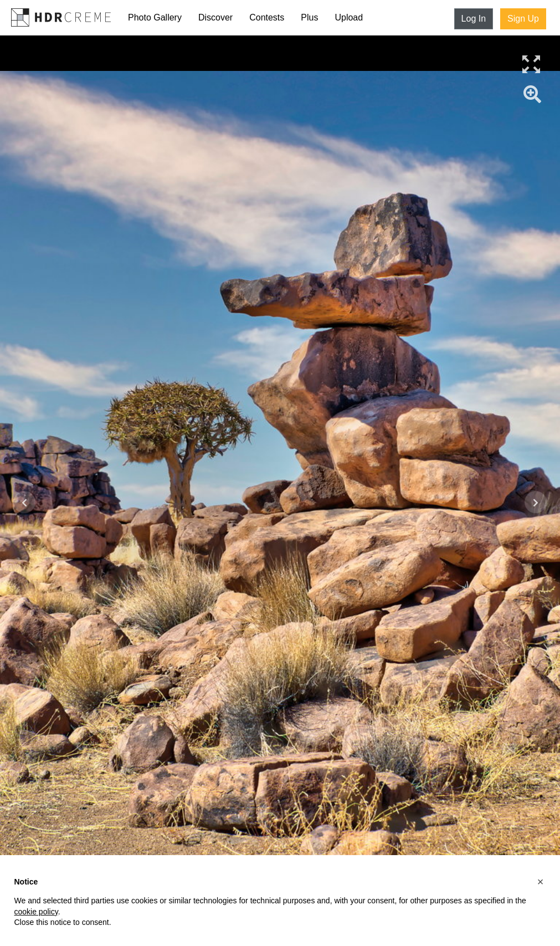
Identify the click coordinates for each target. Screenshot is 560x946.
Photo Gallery (155, 17)
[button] (541, 882)
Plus (309, 17)
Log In (474, 19)
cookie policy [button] (36, 912)
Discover (215, 17)
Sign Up (523, 19)
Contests (267, 17)
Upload (349, 17)
